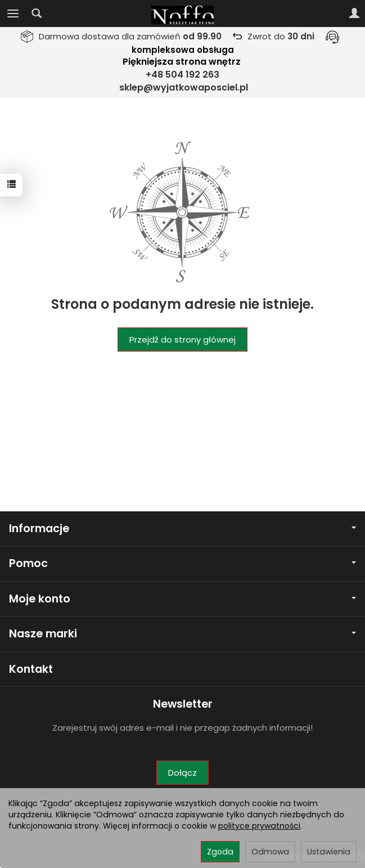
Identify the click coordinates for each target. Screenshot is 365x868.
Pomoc (182, 563)
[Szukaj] (37, 14)
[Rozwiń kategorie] (13, 14)
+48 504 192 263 (182, 75)
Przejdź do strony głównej (182, 339)
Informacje (182, 529)
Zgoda (220, 852)
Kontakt (31, 669)
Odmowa (270, 852)
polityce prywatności (259, 826)
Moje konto (182, 599)
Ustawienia (329, 852)
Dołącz (182, 773)
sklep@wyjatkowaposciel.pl (184, 87)
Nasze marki (182, 634)
